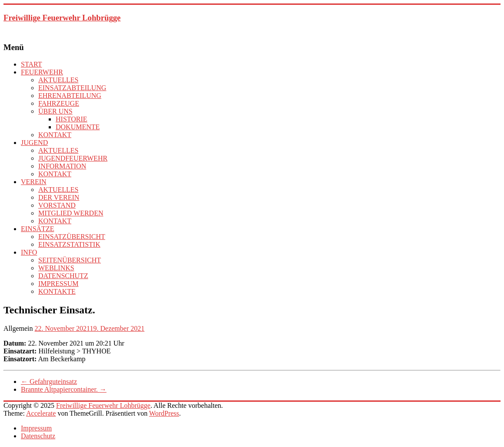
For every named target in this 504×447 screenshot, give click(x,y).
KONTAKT (55, 135)
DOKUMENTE (78, 127)
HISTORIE (72, 119)
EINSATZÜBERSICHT (72, 237)
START (31, 64)
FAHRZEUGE (59, 103)
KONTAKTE (57, 291)
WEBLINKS (56, 268)
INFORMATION (62, 166)
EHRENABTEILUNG (70, 96)
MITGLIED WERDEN (71, 213)
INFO (29, 252)
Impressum (36, 428)
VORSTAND (57, 205)
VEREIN (34, 182)
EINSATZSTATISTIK (69, 244)
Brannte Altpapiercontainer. (64, 389)
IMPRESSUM (58, 284)
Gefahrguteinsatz (49, 381)
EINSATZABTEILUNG (72, 88)
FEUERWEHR (42, 72)
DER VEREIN (59, 197)
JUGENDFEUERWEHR (73, 158)
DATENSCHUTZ (63, 276)
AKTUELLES (58, 80)
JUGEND (34, 143)
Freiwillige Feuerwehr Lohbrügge (62, 18)
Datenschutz (38, 436)
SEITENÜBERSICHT (70, 260)
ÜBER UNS (55, 111)
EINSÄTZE (37, 229)
